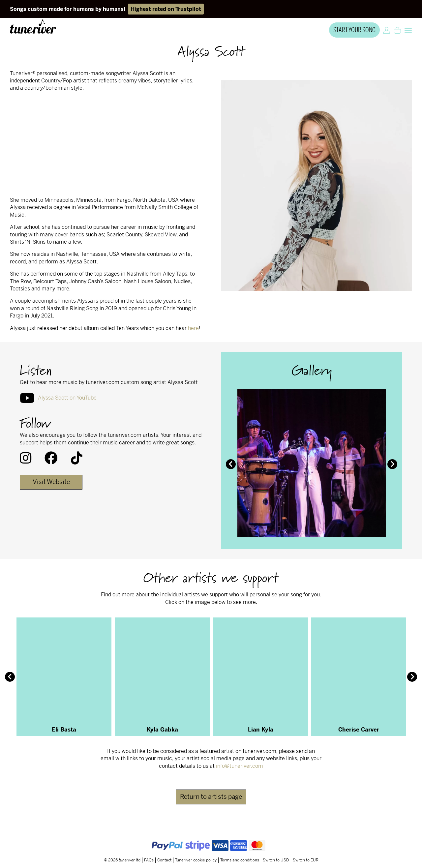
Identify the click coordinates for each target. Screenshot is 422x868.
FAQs (149, 860)
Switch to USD (276, 860)
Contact (164, 860)
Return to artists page (211, 797)
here (193, 328)
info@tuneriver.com (240, 766)
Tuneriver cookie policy (196, 860)
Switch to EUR (306, 860)
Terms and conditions (240, 860)
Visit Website (51, 482)
